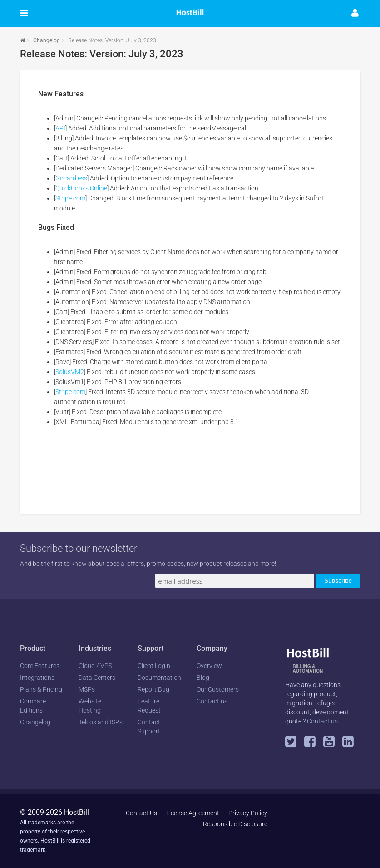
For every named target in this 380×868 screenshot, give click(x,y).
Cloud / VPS (95, 666)
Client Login (154, 666)
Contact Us (141, 813)
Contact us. (323, 721)
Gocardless (71, 178)
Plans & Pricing (41, 689)
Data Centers (97, 678)
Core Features (40, 666)
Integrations (37, 678)
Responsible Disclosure (235, 824)
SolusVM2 (70, 372)
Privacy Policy (248, 813)
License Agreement (193, 813)
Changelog (47, 40)
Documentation (159, 678)
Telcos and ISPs (101, 722)
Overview (209, 666)
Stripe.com (70, 198)
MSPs (87, 689)
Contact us (212, 701)
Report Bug (153, 689)
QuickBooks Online (81, 188)
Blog (203, 678)
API (60, 128)
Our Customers (218, 689)
